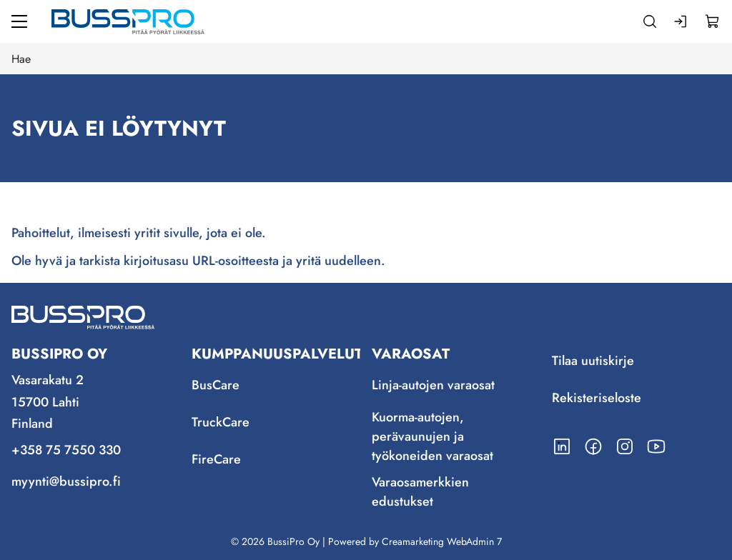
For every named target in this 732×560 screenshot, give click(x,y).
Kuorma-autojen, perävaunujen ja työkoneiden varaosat (432, 436)
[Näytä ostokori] (713, 21)
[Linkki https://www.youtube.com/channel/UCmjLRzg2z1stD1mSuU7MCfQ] (656, 446)
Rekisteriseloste (597, 398)
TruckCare (221, 422)
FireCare (216, 459)
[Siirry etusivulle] (128, 21)
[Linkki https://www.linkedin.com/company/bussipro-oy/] (562, 446)
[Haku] (650, 21)
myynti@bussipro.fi (66, 481)
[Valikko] (19, 21)
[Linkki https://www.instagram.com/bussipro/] (625, 446)
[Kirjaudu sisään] (681, 21)
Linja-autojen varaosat (433, 385)
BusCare (216, 385)
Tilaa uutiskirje (593, 361)
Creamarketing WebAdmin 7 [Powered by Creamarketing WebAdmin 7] (442, 541)
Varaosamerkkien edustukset (420, 492)
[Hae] (366, 59)
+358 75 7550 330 (66, 450)
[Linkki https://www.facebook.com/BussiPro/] (593, 446)
